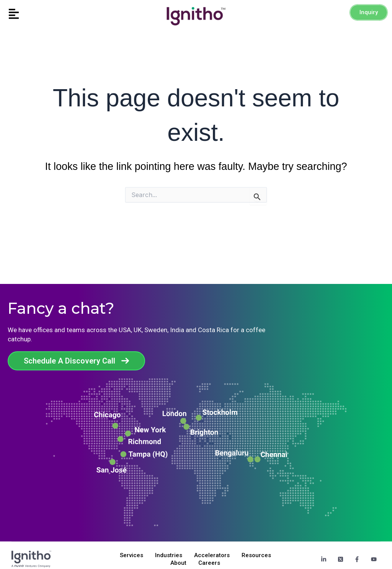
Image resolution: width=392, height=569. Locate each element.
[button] (49, 14)
